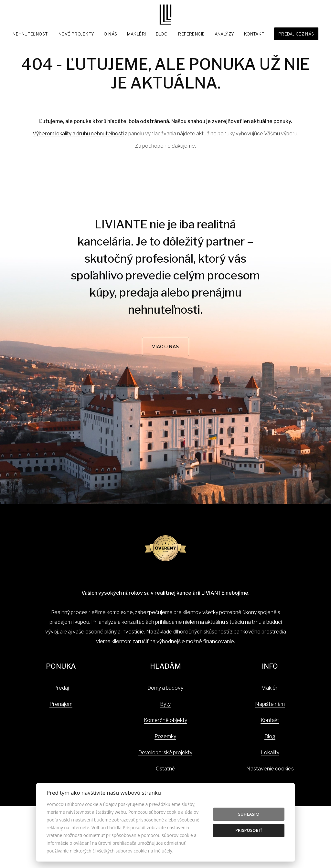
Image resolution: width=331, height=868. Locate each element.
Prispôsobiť (249, 830)
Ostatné (165, 769)
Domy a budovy (165, 688)
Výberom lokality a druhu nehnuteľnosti (78, 134)
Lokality (270, 753)
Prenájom (61, 704)
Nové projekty (76, 34)
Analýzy (224, 34)
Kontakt (254, 34)
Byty (165, 704)
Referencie (191, 34)
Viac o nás (165, 346)
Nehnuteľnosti (31, 34)
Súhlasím (249, 814)
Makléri (137, 34)
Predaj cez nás (296, 34)
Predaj (61, 688)
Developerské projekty (165, 753)
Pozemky (165, 736)
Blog (162, 34)
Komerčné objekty (165, 720)
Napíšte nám (270, 704)
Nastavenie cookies (270, 769)
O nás (110, 34)
